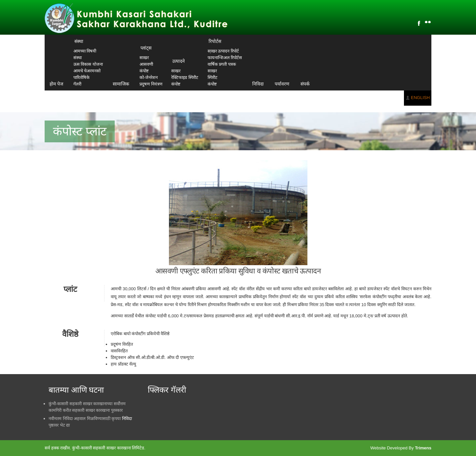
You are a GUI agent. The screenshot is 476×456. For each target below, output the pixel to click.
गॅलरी (77, 84)
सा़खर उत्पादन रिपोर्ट (223, 51)
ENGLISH (420, 98)
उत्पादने (178, 61)
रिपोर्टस (215, 41)
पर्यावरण (282, 84)
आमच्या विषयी (85, 51)
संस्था (79, 41)
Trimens (423, 448)
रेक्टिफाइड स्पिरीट (185, 77)
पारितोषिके (81, 77)
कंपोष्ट (144, 71)
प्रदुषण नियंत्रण (151, 84)
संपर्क (305, 84)
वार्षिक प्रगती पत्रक (222, 64)
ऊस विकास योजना (88, 64)
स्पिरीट (213, 77)
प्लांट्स (146, 48)
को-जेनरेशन (149, 77)
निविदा (258, 84)
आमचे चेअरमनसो (87, 71)
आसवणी (146, 64)
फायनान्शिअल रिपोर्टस (225, 58)
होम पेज (56, 84)
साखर (144, 58)
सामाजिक (121, 84)
